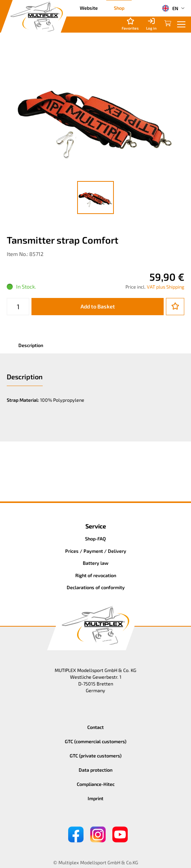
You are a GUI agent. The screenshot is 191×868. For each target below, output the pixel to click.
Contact (95, 727)
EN (170, 8)
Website (89, 8)
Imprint (95, 798)
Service (96, 526)
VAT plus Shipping (166, 287)
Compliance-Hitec (96, 784)
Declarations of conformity (96, 587)
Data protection (95, 770)
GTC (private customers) (96, 756)
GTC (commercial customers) (96, 741)
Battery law (96, 563)
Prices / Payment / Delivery (96, 551)
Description (31, 345)
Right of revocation (96, 575)
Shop (119, 8)
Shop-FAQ (95, 539)
